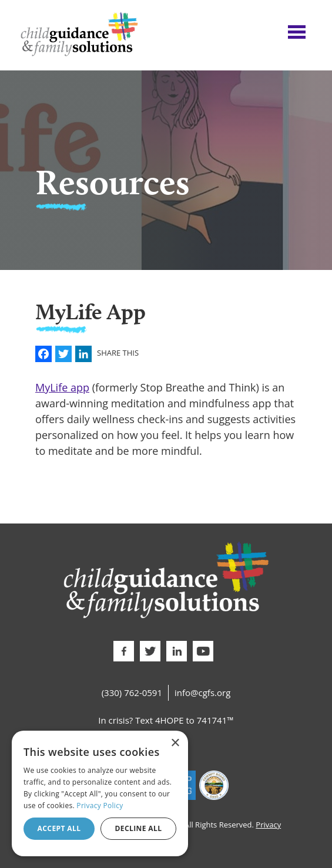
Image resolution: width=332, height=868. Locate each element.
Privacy (268, 825)
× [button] (175, 743)
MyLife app (62, 387)
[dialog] (100, 793)
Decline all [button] (139, 828)
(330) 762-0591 (132, 693)
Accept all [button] (59, 828)
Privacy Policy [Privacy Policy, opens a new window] (100, 805)
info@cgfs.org (202, 693)
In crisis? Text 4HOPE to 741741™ (166, 720)
